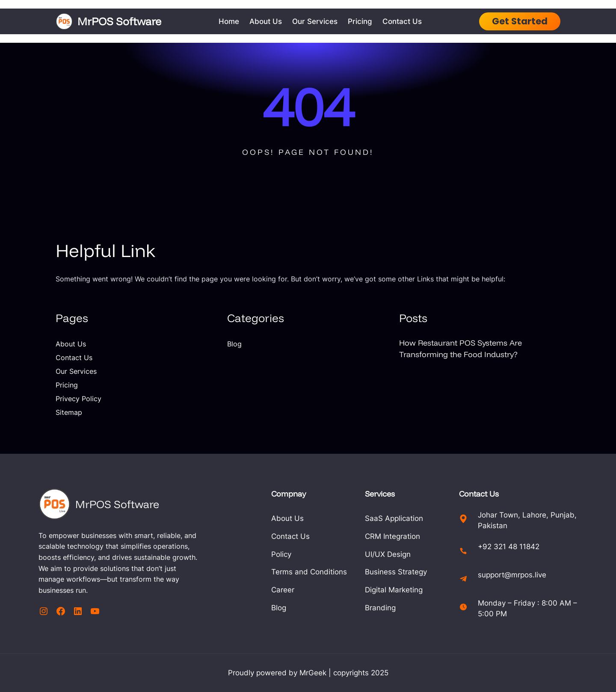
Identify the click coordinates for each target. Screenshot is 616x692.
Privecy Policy (78, 399)
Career (283, 590)
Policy (281, 554)
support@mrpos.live (512, 575)
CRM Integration (392, 536)
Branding (380, 608)
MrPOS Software (119, 21)
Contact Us (74, 358)
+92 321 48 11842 (509, 547)
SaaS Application (394, 518)
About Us (71, 344)
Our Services (76, 371)
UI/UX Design (388, 554)
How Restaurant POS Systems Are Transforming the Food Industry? (461, 349)
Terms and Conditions (309, 572)
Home (229, 21)
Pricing (67, 385)
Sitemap (69, 412)
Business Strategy (396, 572)
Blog (234, 344)
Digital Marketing (394, 590)
